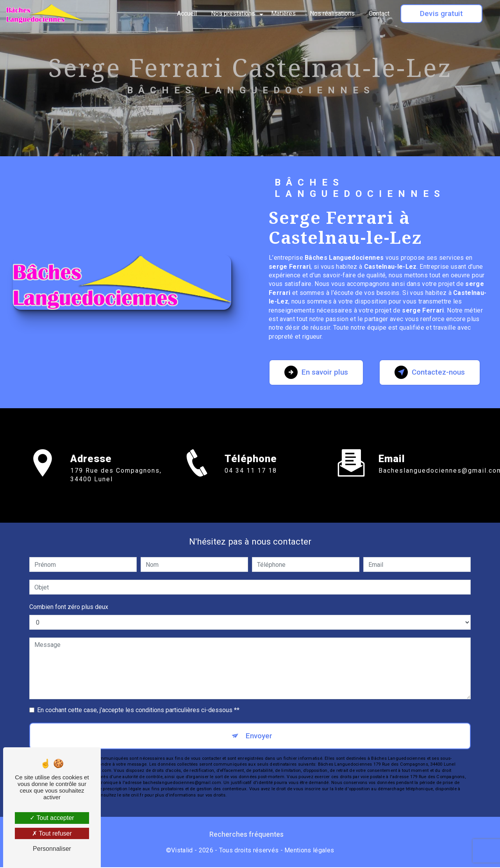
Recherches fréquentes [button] (246, 835)
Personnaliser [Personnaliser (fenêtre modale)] (52, 849)
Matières (283, 13)
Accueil (187, 13)
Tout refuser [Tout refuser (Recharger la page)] (52, 833)
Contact (379, 13)
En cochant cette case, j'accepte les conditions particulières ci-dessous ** (138, 710)
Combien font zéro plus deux (69, 607)
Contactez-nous (428, 372)
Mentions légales (309, 851)
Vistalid (182, 851)
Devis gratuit (441, 13)
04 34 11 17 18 (251, 480)
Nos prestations (233, 13)
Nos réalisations (332, 13)
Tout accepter (52, 818)
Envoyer (259, 736)
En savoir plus (317, 372)
